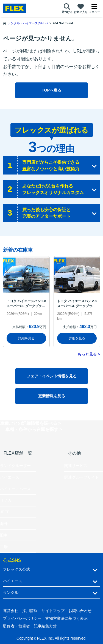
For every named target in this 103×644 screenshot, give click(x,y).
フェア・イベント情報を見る (52, 376)
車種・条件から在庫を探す (32, 429)
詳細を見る (26, 338)
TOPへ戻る (51, 90)
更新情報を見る (52, 396)
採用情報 (30, 611)
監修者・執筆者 (16, 626)
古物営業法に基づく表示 (66, 618)
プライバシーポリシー (22, 618)
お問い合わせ (80, 611)
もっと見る (87, 354)
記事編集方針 (45, 626)
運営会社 (11, 611)
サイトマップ (53, 611)
